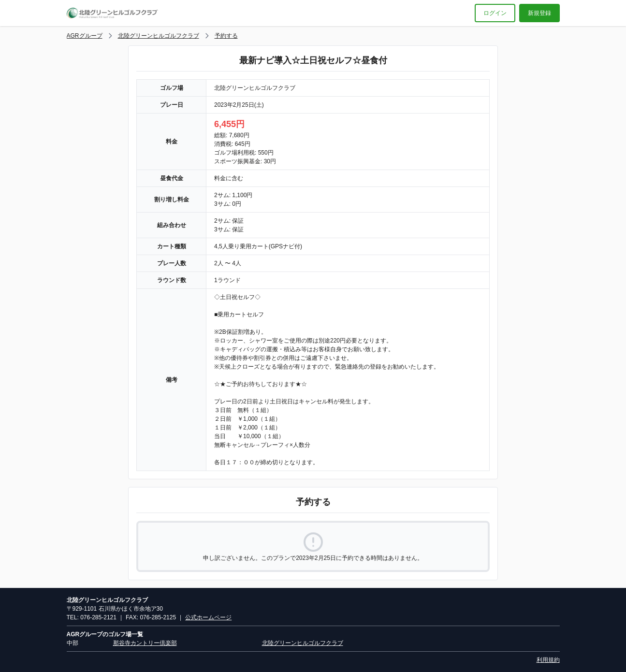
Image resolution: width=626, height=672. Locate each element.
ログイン (495, 13)
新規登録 (539, 13)
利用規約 (548, 660)
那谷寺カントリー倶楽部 (145, 643)
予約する (226, 36)
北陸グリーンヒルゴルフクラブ (159, 36)
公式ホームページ (208, 617)
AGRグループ (85, 36)
